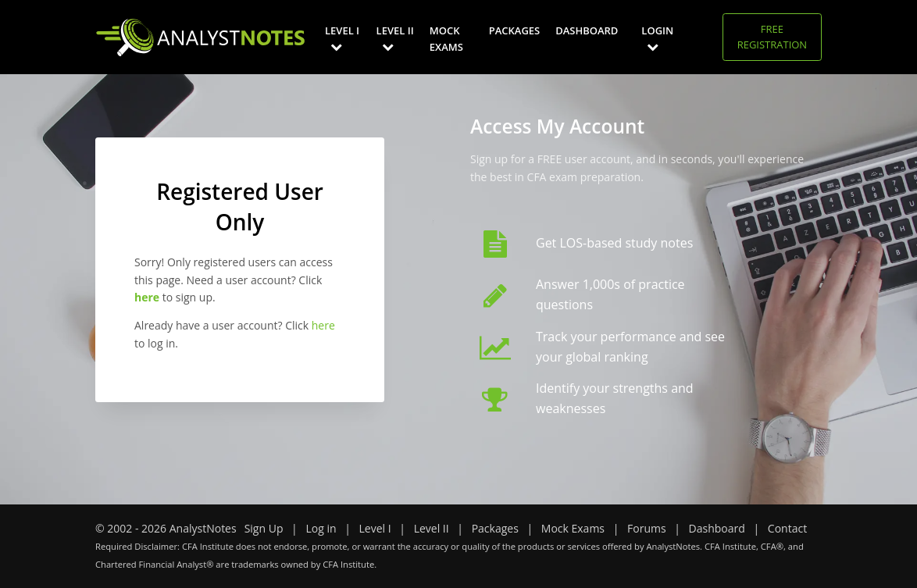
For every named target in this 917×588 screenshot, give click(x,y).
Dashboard (587, 30)
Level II (395, 38)
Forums (647, 528)
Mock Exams (446, 39)
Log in (321, 528)
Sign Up (264, 528)
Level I (342, 38)
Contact (787, 528)
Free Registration (772, 37)
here (323, 325)
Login (657, 38)
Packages (514, 30)
